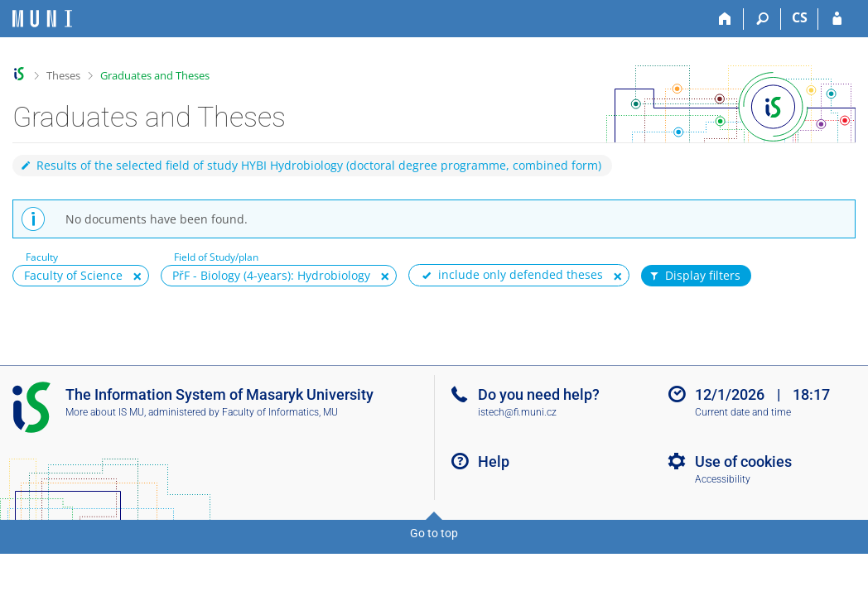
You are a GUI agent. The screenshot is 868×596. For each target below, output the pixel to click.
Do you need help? (539, 394)
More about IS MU (105, 412)
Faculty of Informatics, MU (280, 412)
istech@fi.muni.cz (517, 412)
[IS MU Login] (837, 19)
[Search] (762, 19)
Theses (63, 75)
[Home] (725, 19)
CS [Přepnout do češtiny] (800, 17)
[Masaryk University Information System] (42, 19)
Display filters (694, 276)
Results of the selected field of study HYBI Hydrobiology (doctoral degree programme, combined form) (310, 165)
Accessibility (723, 479)
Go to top (434, 533)
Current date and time (743, 412)
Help (494, 461)
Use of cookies (743, 461)
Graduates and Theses (155, 75)
